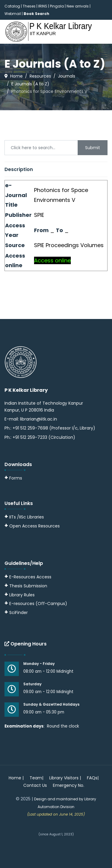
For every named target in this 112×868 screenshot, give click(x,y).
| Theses (28, 6)
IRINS (43, 6)
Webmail (13, 14)
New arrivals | (79, 6)
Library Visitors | (65, 778)
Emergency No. (69, 785)
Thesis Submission (28, 586)
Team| (36, 778)
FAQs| (93, 778)
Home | (16, 778)
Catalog (12, 6)
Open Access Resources (34, 526)
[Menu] (104, 56)
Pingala (57, 6)
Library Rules (20, 595)
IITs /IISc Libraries (27, 517)
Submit (93, 148)
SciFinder (16, 613)
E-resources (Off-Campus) (38, 604)
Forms (13, 478)
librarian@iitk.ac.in (39, 419)
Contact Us (35, 785)
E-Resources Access (30, 577)
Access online (52, 260)
